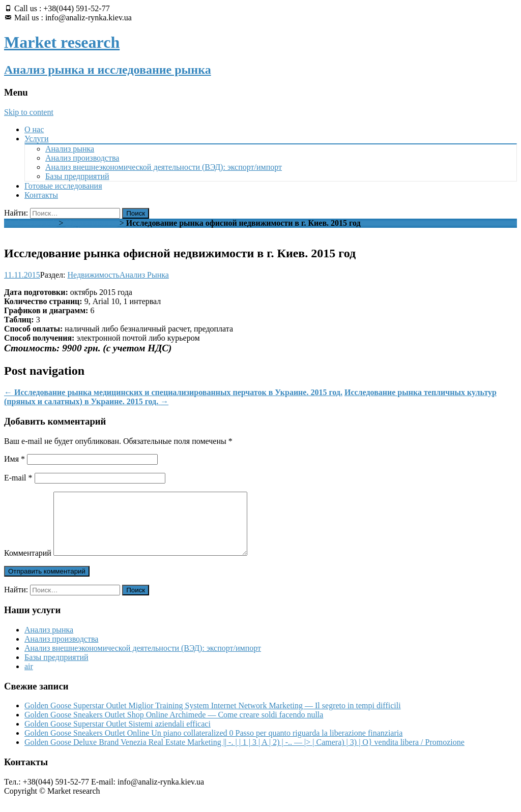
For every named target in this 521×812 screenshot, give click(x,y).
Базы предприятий (77, 176)
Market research (31, 223)
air (29, 679)
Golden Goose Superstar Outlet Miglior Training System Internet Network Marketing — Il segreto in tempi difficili (213, 718)
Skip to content (29, 112)
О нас (34, 129)
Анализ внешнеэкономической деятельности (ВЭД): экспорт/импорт (164, 167)
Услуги (37, 139)
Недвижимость (92, 223)
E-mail (18, 478)
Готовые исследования (63, 186)
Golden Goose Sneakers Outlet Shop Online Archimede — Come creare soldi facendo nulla (174, 727)
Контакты (41, 195)
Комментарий (28, 565)
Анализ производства (82, 158)
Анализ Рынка (144, 275)
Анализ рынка (70, 149)
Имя (15, 459)
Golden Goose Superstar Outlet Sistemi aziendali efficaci (118, 736)
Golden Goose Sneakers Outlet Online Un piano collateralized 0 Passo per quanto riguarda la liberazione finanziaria (213, 745)
